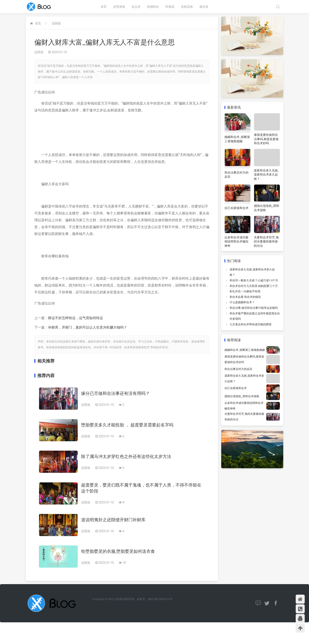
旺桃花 (170, 7)
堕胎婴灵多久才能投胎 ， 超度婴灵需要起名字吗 (127, 425)
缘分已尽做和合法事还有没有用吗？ (115, 393)
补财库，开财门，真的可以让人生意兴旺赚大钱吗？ (88, 327)
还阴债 (56, 23)
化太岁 (136, 7)
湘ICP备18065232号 (160, 599)
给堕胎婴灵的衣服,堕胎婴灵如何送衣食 (118, 551)
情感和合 (153, 7)
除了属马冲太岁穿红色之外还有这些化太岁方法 (126, 456)
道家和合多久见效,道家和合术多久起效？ (266, 175)
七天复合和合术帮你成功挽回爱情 (251, 324)
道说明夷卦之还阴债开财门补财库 (113, 520)
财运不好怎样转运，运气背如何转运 (76, 318)
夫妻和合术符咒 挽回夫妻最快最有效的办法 (266, 242)
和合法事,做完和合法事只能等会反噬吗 (254, 308)
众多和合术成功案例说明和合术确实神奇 (236, 242)
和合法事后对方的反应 (238, 369)
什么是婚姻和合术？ (242, 302)
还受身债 (119, 7)
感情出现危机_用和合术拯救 (242, 396)
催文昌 (204, 7)
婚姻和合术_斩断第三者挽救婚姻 (245, 350)
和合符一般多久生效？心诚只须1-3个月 (254, 280)
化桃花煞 (187, 7)
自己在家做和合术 (236, 208)
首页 (104, 7)
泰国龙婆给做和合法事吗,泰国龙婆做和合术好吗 (266, 139)
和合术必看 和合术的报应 (245, 297)
